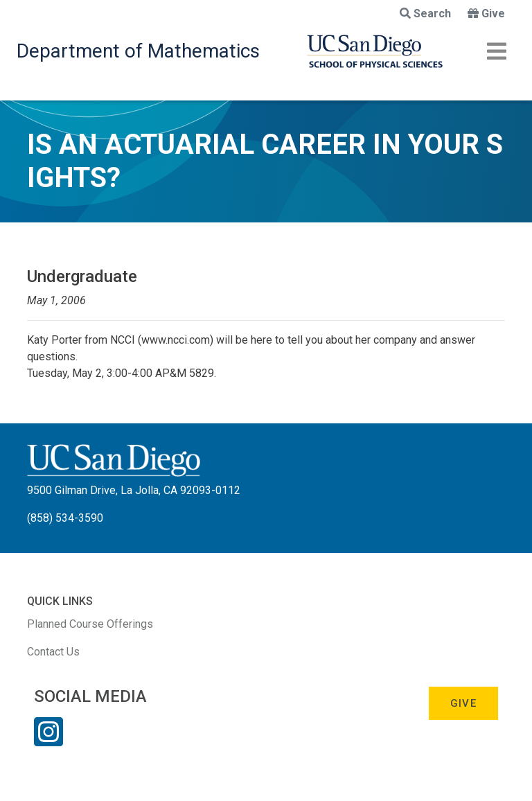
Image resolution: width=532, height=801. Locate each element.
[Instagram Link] (48, 741)
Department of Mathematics (138, 51)
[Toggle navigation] (497, 51)
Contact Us (53, 652)
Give (486, 14)
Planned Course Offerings (90, 624)
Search (425, 14)
